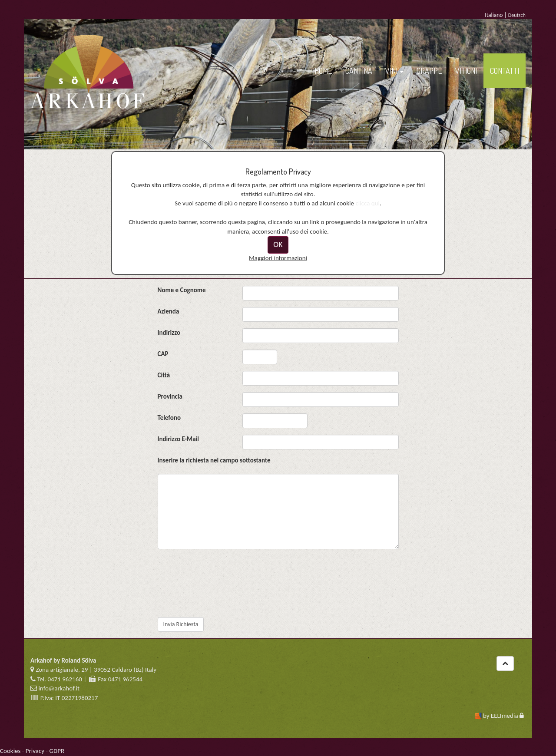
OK (278, 244)
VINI (394, 71)
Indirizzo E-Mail (178, 439)
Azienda (169, 311)
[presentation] (224, 594)
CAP (163, 354)
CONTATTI (505, 71)
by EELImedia (501, 716)
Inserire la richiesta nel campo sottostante (214, 460)
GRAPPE (429, 71)
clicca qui (367, 203)
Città (164, 375)
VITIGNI (466, 71)
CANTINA (359, 71)
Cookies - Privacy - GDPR (32, 751)
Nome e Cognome (182, 290)
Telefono (169, 418)
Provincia (170, 396)
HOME (323, 71)
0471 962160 (65, 679)
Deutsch (517, 15)
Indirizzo (169, 333)
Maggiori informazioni (278, 258)
